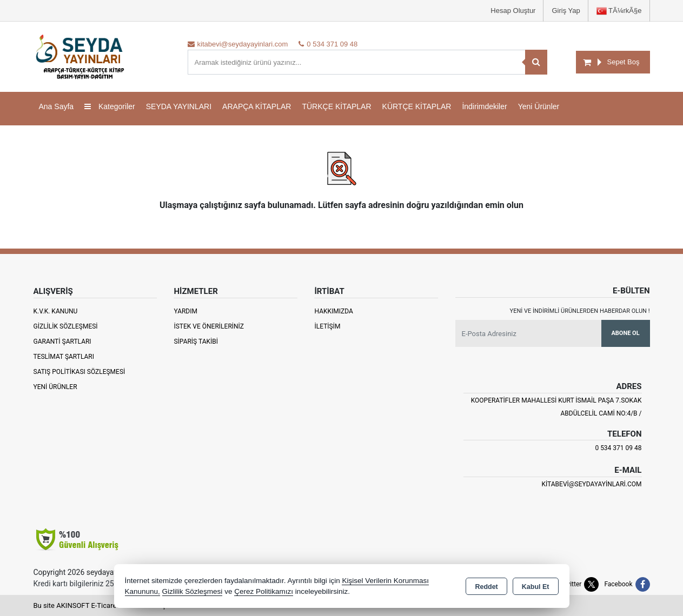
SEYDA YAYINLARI (179, 106)
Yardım (185, 311)
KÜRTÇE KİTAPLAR (417, 106)
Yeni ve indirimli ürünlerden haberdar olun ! (580, 311)
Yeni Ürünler (55, 387)
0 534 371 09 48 (618, 448)
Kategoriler (110, 106)
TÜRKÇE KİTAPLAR (336, 106)
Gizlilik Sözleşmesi (66, 326)
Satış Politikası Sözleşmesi (79, 372)
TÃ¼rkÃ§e (619, 11)
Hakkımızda (333, 311)
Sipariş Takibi (196, 342)
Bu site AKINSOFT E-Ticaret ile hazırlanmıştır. (104, 605)
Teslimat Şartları (64, 357)
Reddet (486, 587)
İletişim (327, 326)
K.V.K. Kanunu (56, 311)
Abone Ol (625, 333)
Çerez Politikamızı (264, 591)
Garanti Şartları (62, 342)
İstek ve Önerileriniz (209, 326)
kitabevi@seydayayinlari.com (591, 484)
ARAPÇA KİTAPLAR (257, 106)
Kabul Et (536, 587)
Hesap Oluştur (513, 11)
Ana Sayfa (57, 106)
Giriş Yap (566, 11)
